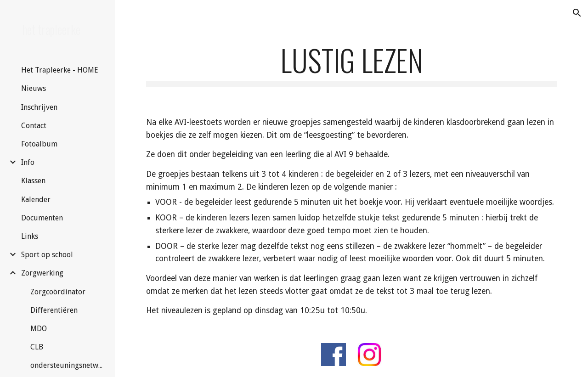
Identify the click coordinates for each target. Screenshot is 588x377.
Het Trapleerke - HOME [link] (60, 70)
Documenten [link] (42, 218)
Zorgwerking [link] (42, 273)
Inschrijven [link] (39, 107)
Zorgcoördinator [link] (58, 292)
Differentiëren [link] (54, 310)
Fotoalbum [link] (39, 144)
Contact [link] (34, 126)
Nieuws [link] (34, 88)
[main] (352, 65)
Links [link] (30, 236)
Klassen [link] (33, 181)
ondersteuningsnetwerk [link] (68, 365)
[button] (577, 13)
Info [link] (28, 162)
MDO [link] (39, 329)
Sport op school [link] (47, 255)
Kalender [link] (36, 200)
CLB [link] (37, 347)
